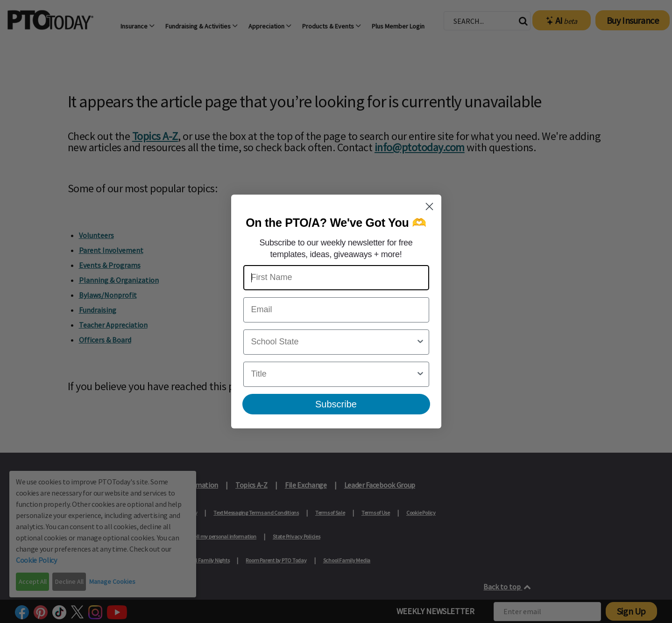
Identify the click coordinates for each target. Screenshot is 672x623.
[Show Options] (420, 342)
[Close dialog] (429, 206)
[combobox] (333, 342)
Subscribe (336, 404)
